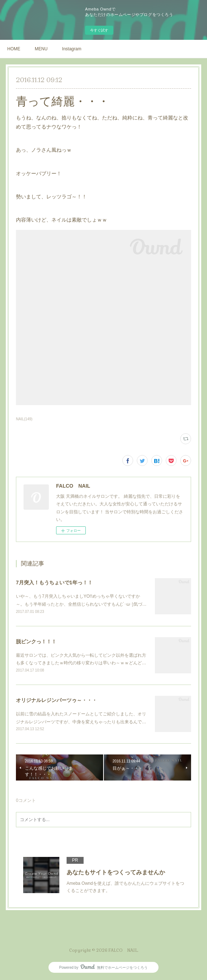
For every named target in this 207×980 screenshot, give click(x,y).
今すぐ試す (99, 30)
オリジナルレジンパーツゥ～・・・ (56, 700)
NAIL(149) (24, 419)
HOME (14, 49)
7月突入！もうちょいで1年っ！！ (54, 582)
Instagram (71, 49)
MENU (41, 49)
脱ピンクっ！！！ (36, 642)
